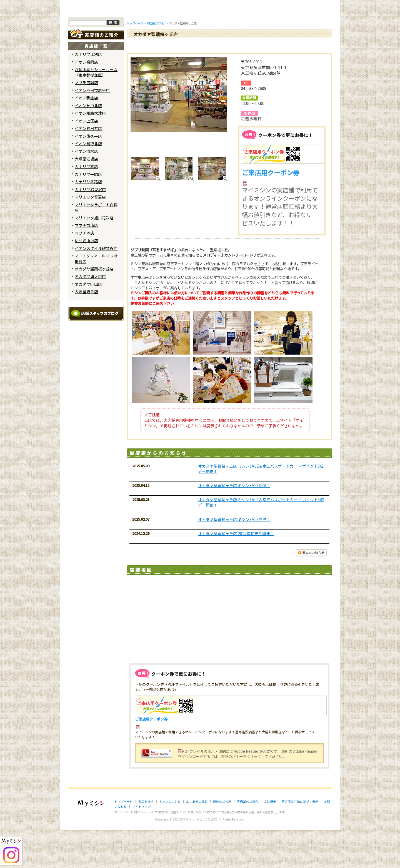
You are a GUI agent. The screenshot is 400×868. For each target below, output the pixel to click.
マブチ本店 (84, 270)
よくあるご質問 (200, 47)
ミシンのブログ (164, 47)
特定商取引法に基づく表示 (300, 839)
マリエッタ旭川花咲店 (94, 255)
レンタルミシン (273, 47)
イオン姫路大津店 (90, 151)
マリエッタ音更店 (90, 235)
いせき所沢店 (86, 278)
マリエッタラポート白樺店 (96, 245)
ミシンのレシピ (170, 839)
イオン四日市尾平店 (92, 128)
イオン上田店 (86, 158)
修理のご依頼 (237, 47)
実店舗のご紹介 (248, 839)
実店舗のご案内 (310, 47)
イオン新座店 (86, 136)
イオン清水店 (86, 189)
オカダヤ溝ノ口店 (90, 314)
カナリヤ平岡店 (88, 212)
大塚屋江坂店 (86, 197)
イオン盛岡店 (86, 100)
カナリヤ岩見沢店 (90, 227)
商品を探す (127, 47)
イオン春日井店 (88, 166)
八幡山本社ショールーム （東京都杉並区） (96, 110)
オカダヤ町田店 (88, 322)
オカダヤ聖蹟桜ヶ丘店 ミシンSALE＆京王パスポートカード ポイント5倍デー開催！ (261, 506)
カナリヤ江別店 (88, 92)
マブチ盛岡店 (86, 120)
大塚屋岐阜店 (86, 329)
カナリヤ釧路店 (88, 219)
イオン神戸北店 (88, 143)
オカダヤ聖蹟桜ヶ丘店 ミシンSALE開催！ (234, 523)
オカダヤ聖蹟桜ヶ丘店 (94, 307)
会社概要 (270, 839)
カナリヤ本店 (86, 204)
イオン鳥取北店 (88, 181)
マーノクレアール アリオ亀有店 (96, 296)
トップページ (91, 47)
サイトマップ (141, 844)
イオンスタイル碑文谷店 (96, 286)
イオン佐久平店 (88, 174)
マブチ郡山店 (86, 263)
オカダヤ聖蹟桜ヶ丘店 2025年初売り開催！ (236, 571)
